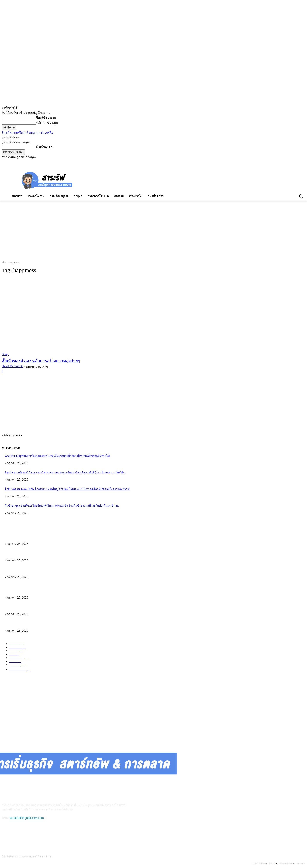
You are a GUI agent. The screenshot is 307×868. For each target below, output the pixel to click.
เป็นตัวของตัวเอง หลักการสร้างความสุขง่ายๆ (41, 361)
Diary (5, 354)
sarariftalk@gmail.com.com (27, 818)
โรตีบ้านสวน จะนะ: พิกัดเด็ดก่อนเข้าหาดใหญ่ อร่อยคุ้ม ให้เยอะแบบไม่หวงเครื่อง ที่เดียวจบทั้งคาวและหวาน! (67, 489)
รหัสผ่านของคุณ (47, 122)
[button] (301, 196)
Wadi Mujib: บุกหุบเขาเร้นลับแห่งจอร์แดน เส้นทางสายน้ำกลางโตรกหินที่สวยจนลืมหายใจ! (57, 456)
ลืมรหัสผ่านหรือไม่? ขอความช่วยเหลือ (27, 133)
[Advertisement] (163, 180)
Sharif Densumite (12, 366)
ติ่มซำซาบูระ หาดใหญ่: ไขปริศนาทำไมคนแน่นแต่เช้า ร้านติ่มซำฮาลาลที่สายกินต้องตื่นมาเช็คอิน (62, 506)
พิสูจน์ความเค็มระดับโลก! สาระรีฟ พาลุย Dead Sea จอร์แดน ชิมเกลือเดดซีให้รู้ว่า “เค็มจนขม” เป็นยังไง (65, 473)
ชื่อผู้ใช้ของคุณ (46, 118)
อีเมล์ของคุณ (45, 147)
